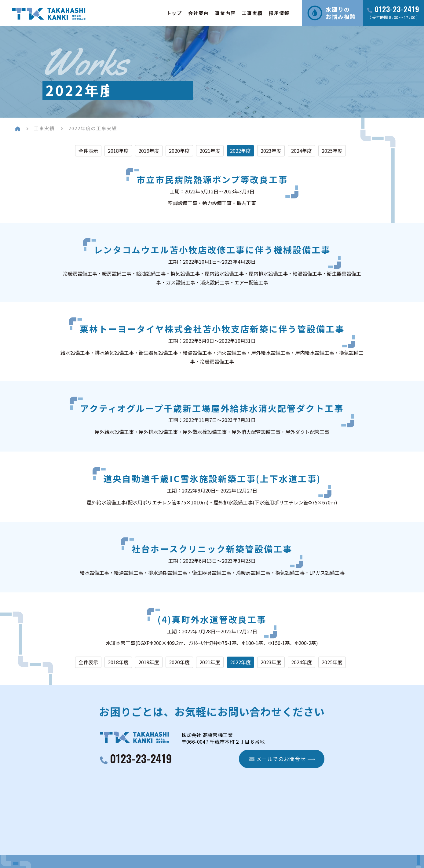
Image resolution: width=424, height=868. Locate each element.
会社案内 (199, 13)
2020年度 (179, 151)
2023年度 (271, 151)
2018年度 (118, 151)
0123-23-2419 (397, 10)
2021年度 (210, 151)
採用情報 (279, 13)
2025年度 (332, 151)
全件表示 (88, 151)
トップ (174, 13)
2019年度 (149, 151)
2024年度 (302, 151)
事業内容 (225, 13)
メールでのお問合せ (278, 759)
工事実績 (252, 13)
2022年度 (240, 151)
